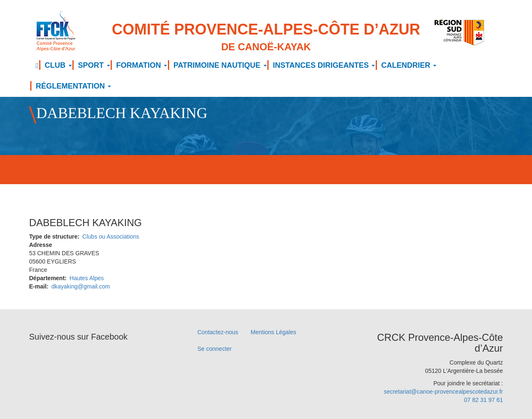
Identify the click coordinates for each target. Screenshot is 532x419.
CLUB (58, 65)
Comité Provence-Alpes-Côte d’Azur (266, 38)
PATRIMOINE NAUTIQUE (220, 65)
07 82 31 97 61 (484, 400)
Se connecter (215, 349)
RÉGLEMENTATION (73, 86)
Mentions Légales (273, 332)
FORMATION (142, 65)
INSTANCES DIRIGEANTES (324, 65)
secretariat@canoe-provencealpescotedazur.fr (443, 392)
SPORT (94, 65)
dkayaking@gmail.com (81, 286)
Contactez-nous (218, 332)
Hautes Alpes (87, 278)
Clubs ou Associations (111, 237)
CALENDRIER (409, 65)
